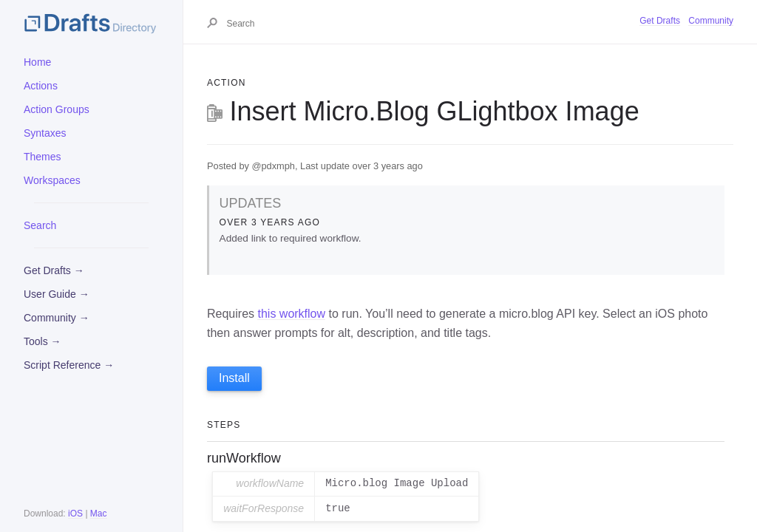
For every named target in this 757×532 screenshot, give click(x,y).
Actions (41, 86)
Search (40, 225)
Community (711, 21)
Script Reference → (69, 365)
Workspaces (52, 180)
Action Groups (57, 109)
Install (234, 378)
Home (37, 62)
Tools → (43, 341)
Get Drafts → (54, 270)
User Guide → (57, 294)
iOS (75, 514)
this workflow (291, 314)
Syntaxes (45, 133)
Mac (99, 514)
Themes (43, 157)
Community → (57, 318)
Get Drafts (660, 21)
